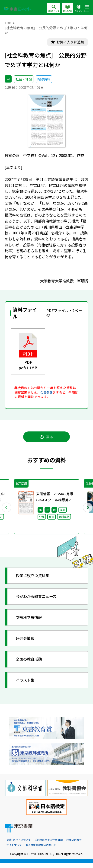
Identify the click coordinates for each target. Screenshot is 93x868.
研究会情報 (27, 643)
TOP (8, 23)
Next (87, 511)
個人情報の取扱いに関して (64, 850)
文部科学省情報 (31, 622)
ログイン (77, 8)
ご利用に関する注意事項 (52, 845)
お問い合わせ (15, 850)
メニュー (87, 8)
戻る (46, 439)
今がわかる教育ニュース (40, 601)
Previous (6, 511)
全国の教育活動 (31, 664)
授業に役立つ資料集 (35, 580)
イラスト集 (27, 685)
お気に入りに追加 (68, 42)
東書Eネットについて (20, 845)
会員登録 (47, 393)
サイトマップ (35, 850)
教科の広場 (65, 8)
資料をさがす (50, 8)
